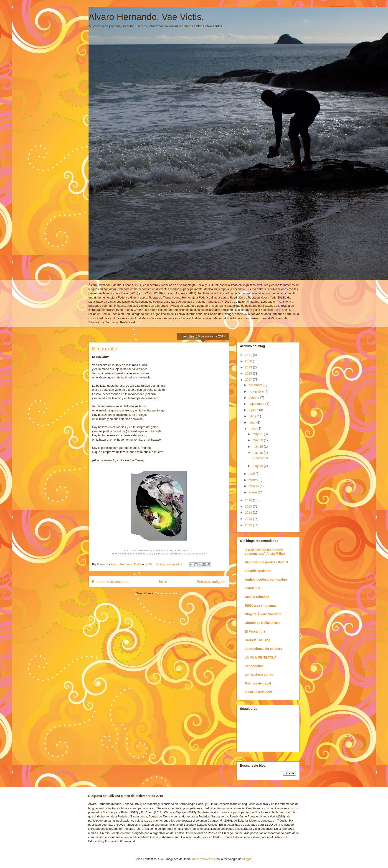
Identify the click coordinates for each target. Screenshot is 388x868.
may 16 (258, 447)
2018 (249, 373)
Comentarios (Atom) (168, 593)
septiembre (257, 404)
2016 (249, 500)
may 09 (258, 466)
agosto (254, 410)
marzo (254, 480)
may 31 (258, 434)
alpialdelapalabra (258, 571)
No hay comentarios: (170, 564)
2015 (249, 506)
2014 (249, 513)
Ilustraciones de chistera (264, 649)
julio (252, 416)
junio (252, 422)
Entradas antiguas (211, 582)
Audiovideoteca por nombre (266, 580)
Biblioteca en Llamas (261, 605)
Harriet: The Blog (258, 640)
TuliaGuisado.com (259, 692)
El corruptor (105, 349)
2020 (249, 361)
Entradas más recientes (111, 582)
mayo (253, 429)
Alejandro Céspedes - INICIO (266, 562)
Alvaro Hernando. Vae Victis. (146, 17)
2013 (249, 519)
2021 (249, 355)
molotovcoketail (203, 859)
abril (252, 474)
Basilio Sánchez (257, 597)
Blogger (247, 859)
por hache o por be (259, 675)
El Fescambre (255, 631)
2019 (249, 367)
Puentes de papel (258, 683)
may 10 (258, 453)
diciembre (256, 385)
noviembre (257, 391)
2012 (249, 525)
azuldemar (253, 588)
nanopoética (254, 666)
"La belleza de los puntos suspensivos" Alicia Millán (265, 552)
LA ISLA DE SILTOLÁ (261, 657)
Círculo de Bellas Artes (262, 623)
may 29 (258, 440)
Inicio (163, 582)
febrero (254, 486)
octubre (255, 398)
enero (253, 492)
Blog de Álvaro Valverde (263, 614)
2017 (249, 380)
